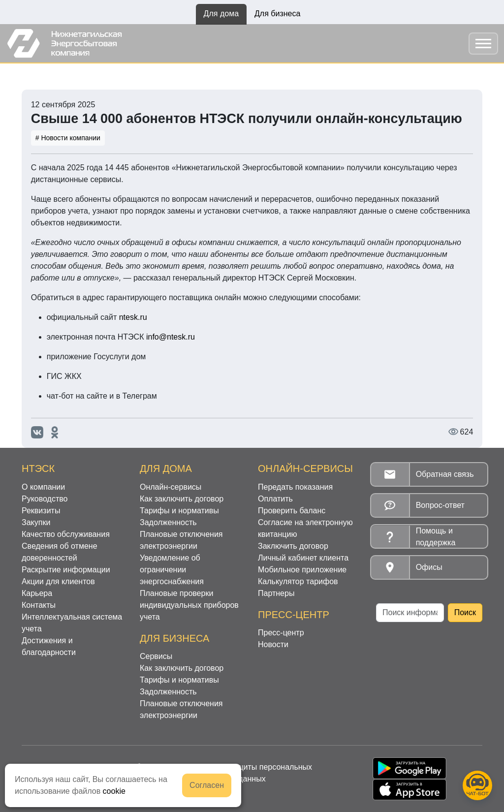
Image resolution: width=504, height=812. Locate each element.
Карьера (37, 593)
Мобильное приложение (302, 570)
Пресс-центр (281, 633)
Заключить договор (293, 546)
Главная (37, 74)
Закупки (36, 522)
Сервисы (156, 656)
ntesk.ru (133, 317)
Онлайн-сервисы (171, 487)
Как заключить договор (182, 499)
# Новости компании (68, 138)
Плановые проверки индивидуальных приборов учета (189, 605)
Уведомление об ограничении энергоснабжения (172, 570)
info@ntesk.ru (171, 337)
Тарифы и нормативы (179, 511)
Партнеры (276, 593)
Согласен (207, 785)
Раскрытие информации (66, 570)
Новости (77, 74)
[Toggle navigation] (483, 44)
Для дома (221, 14)
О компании (43, 487)
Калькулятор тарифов (298, 581)
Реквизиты (41, 511)
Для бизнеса (277, 14)
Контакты (39, 605)
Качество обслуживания (66, 534)
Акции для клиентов (58, 581)
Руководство (45, 499)
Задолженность (168, 522)
